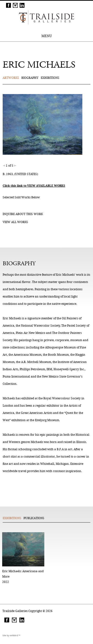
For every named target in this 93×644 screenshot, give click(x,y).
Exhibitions (50, 78)
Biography (30, 78)
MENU (47, 36)
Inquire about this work (23, 214)
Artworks (11, 78)
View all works (15, 222)
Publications (34, 518)
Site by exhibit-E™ (11, 636)
